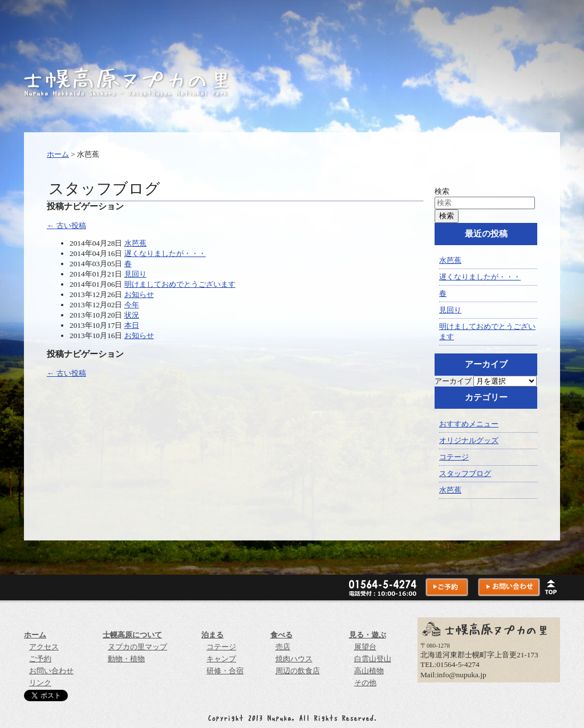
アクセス (44, 647)
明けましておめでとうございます (180, 284)
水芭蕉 (135, 243)
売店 (283, 647)
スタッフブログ (465, 473)
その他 (365, 683)
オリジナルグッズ (469, 440)
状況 (132, 315)
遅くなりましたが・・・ (165, 253)
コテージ (454, 457)
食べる (281, 635)
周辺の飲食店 (298, 671)
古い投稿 (66, 225)
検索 (442, 191)
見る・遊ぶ (368, 635)
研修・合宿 (225, 671)
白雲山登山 (373, 659)
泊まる (212, 635)
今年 (132, 305)
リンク (40, 683)
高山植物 (369, 671)
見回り (135, 274)
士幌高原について (132, 635)
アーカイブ (453, 381)
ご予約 (40, 659)
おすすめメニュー (469, 424)
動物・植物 (126, 659)
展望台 (365, 647)
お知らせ (139, 294)
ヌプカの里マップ (137, 647)
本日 (132, 325)
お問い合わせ (51, 671)
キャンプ (221, 659)
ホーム (58, 154)
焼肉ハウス (294, 659)
